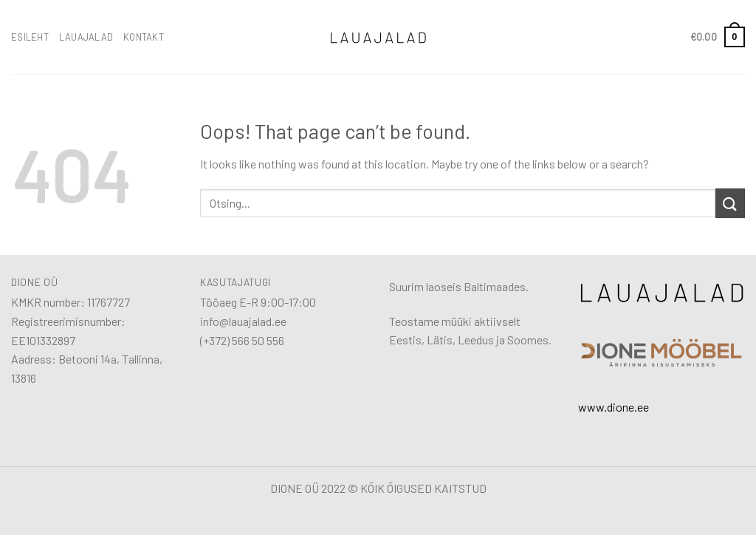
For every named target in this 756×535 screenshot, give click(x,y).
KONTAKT (144, 37)
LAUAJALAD (86, 37)
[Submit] (730, 203)
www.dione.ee (614, 407)
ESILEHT (30, 37)
